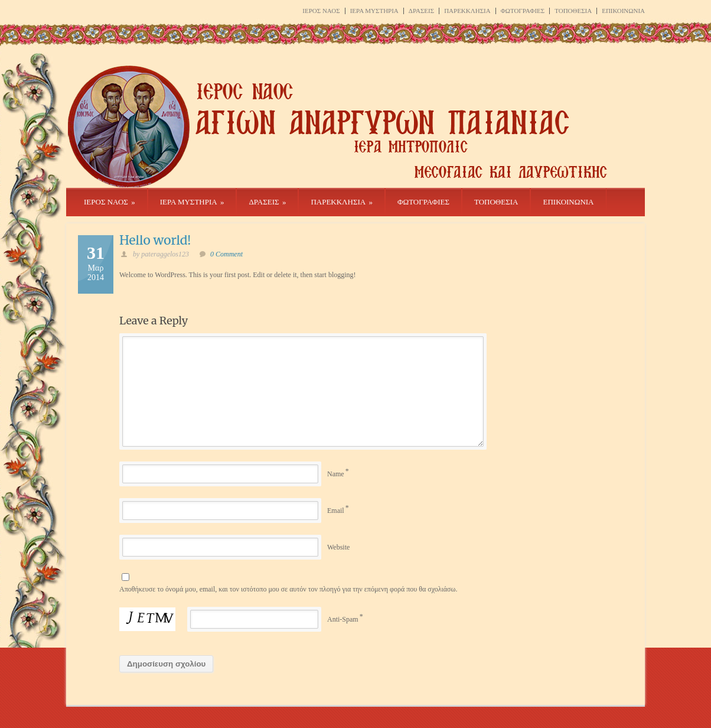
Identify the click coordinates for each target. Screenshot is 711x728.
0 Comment (226, 254)
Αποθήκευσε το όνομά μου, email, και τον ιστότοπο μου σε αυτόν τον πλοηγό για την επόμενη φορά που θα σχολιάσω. (288, 589)
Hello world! (155, 240)
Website (338, 547)
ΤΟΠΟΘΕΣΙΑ (573, 11)
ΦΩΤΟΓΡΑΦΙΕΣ (523, 11)
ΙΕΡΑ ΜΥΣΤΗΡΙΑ (374, 11)
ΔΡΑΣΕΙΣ (421, 11)
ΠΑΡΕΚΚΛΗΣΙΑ (467, 11)
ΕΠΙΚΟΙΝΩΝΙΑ (623, 11)
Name (336, 474)
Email (336, 511)
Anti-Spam (343, 619)
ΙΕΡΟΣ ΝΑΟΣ (321, 11)
